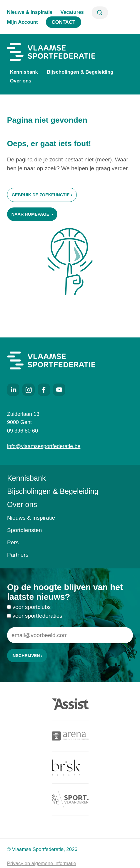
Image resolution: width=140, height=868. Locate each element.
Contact (64, 22)
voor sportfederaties (37, 620)
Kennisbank (24, 72)
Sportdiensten (24, 530)
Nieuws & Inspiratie (30, 12)
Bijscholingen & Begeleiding (80, 72)
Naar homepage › (32, 214)
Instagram (29, 390)
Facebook (44, 390)
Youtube (59, 390)
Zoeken (100, 13)
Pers (13, 542)
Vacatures (72, 12)
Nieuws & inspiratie (31, 518)
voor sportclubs (31, 611)
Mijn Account (22, 22)
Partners (18, 555)
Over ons (21, 81)
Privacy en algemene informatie (42, 863)
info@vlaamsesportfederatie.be (44, 446)
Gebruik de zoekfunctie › (42, 195)
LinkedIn (13, 390)
